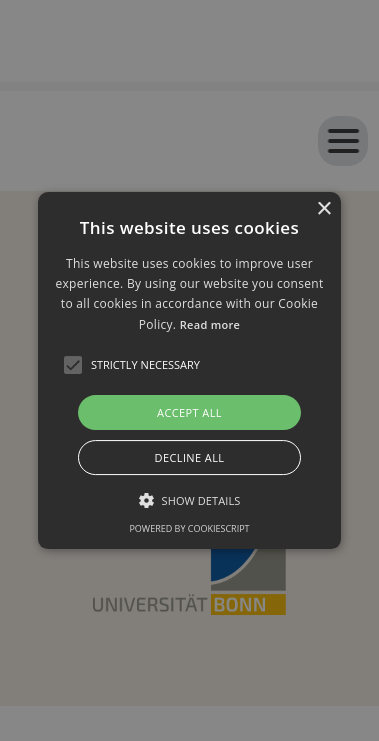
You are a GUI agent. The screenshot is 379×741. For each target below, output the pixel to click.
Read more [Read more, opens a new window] (210, 324)
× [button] (323, 209)
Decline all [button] (190, 457)
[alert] (189, 370)
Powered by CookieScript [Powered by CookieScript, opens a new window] (189, 528)
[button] (189, 371)
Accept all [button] (189, 412)
